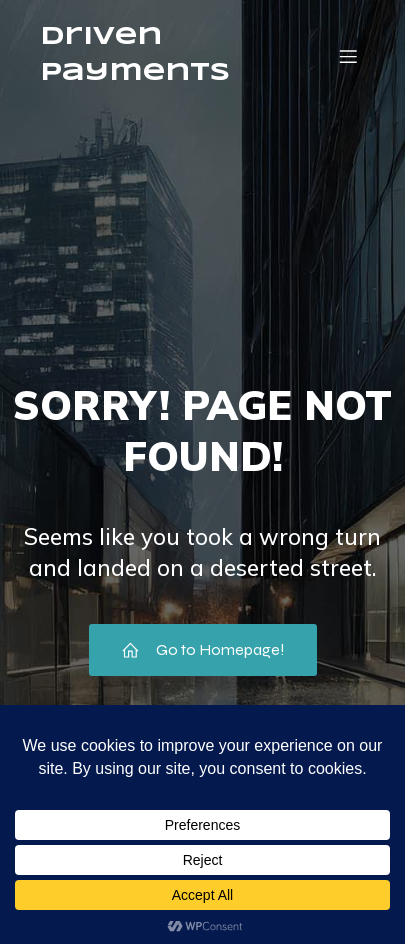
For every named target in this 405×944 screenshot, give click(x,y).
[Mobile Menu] (348, 56)
